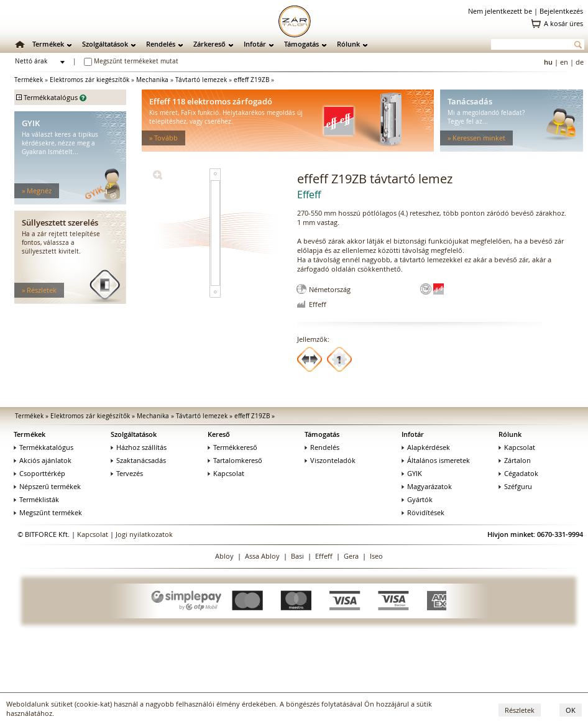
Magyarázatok (427, 486)
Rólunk (348, 44)
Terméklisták (36, 499)
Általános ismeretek (436, 460)
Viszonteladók (330, 460)
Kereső (219, 434)
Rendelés (161, 44)
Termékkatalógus (44, 447)
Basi (297, 556)
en (564, 62)
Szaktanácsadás (138, 460)
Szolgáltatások (105, 44)
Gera (351, 556)
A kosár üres (563, 23)
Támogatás (301, 44)
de (580, 62)
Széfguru (515, 486)
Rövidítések (423, 512)
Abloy (224, 556)
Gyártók (417, 499)
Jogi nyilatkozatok (144, 534)
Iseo (376, 556)
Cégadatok (518, 473)
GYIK (412, 473)
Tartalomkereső (235, 460)
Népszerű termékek (47, 486)
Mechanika (152, 80)
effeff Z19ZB (251, 80)
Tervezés (127, 473)
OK (571, 710)
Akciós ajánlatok (43, 460)
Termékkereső (232, 447)
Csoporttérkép (39, 473)
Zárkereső (209, 44)
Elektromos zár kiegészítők (90, 80)
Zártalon (515, 460)
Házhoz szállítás (139, 447)
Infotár (255, 44)
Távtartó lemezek (201, 80)
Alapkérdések (426, 447)
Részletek (520, 710)
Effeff (324, 556)
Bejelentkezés (561, 11)
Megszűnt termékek (48, 512)
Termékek (48, 44)
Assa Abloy (262, 556)
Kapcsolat (226, 473)
